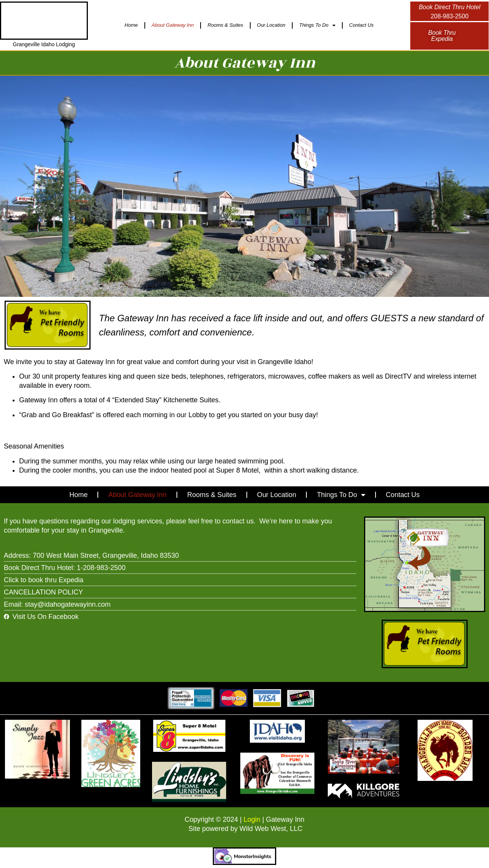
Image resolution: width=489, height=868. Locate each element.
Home (131, 25)
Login (252, 819)
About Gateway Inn (173, 25)
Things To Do (317, 25)
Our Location (271, 25)
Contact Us (361, 25)
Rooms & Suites (225, 25)
